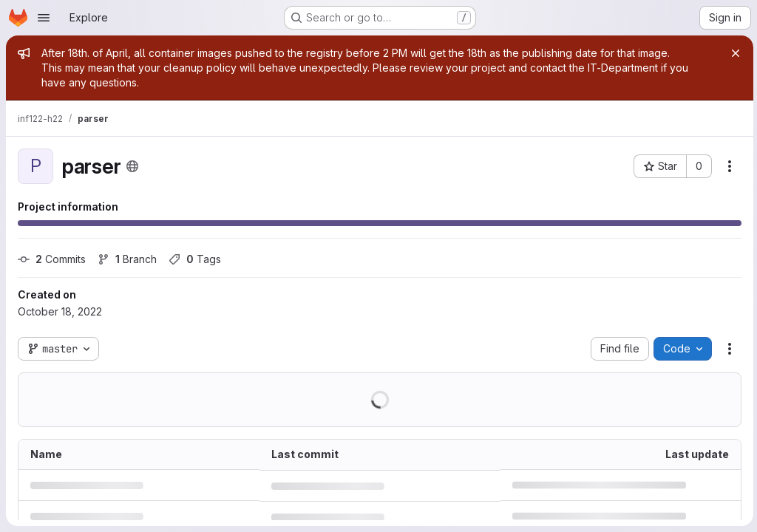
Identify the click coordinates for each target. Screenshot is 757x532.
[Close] (733, 53)
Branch (127, 259)
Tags (195, 259)
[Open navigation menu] (44, 18)
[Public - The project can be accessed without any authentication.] (132, 166)
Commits (52, 259)
